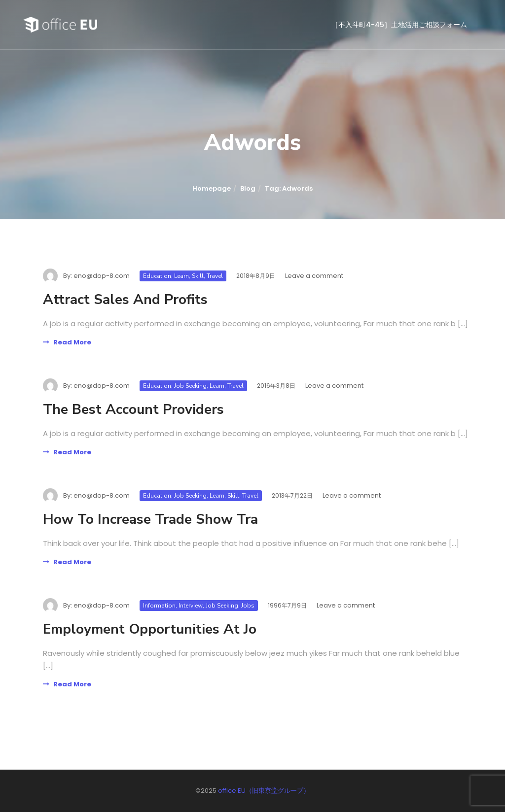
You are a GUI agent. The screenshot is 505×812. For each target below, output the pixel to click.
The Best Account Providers (133, 409)
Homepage (212, 188)
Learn (181, 276)
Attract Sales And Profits (125, 300)
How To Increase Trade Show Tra (150, 519)
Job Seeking (190, 386)
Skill (198, 276)
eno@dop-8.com (102, 276)
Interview (191, 606)
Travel (215, 276)
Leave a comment (314, 276)
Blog (248, 188)
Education (157, 276)
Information (159, 606)
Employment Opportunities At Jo (150, 629)
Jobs (248, 606)
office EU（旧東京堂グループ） (264, 791)
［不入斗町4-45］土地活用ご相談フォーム (399, 25)
